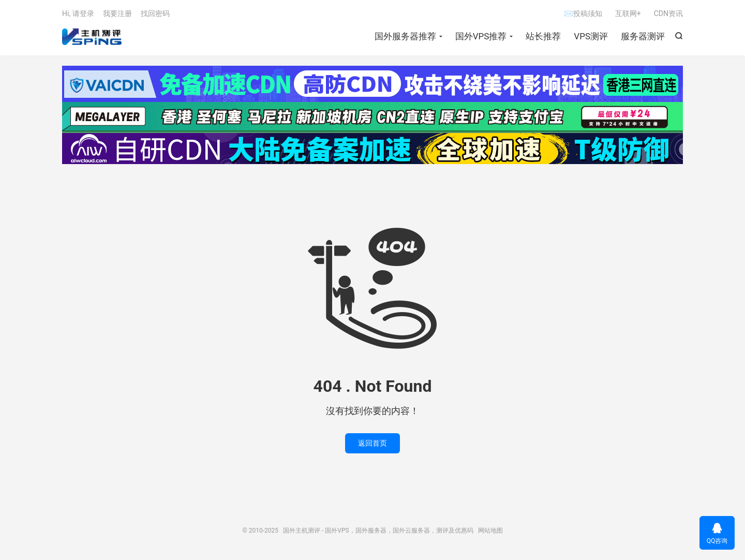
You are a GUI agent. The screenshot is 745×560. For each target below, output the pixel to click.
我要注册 (117, 13)
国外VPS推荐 (481, 36)
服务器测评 (643, 36)
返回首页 (373, 443)
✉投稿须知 (583, 13)
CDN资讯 (668, 13)
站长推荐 (543, 36)
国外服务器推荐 (405, 36)
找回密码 (155, 13)
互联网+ (628, 13)
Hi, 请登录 (78, 13)
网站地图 (490, 530)
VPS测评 (591, 36)
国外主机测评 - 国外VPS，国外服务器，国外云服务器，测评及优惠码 (92, 37)
